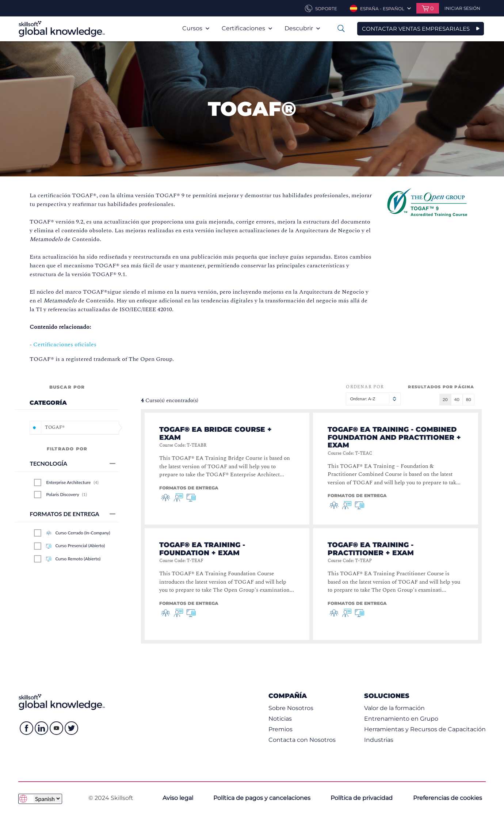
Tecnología (72, 463)
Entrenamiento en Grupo (401, 719)
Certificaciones (247, 28)
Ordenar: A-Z (373, 399)
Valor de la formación (394, 708)
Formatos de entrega (72, 514)
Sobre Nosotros (291, 708)
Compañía (288, 696)
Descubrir (302, 28)
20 (445, 399)
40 (457, 399)
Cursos (196, 28)
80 (469, 399)
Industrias (379, 740)
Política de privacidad (362, 798)
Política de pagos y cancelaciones (262, 798)
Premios (280, 729)
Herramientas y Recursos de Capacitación (425, 729)
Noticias (280, 719)
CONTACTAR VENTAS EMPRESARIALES (416, 29)
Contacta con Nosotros (302, 740)
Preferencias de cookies (448, 798)
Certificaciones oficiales (65, 344)
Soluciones (387, 696)
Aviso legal (178, 798)
